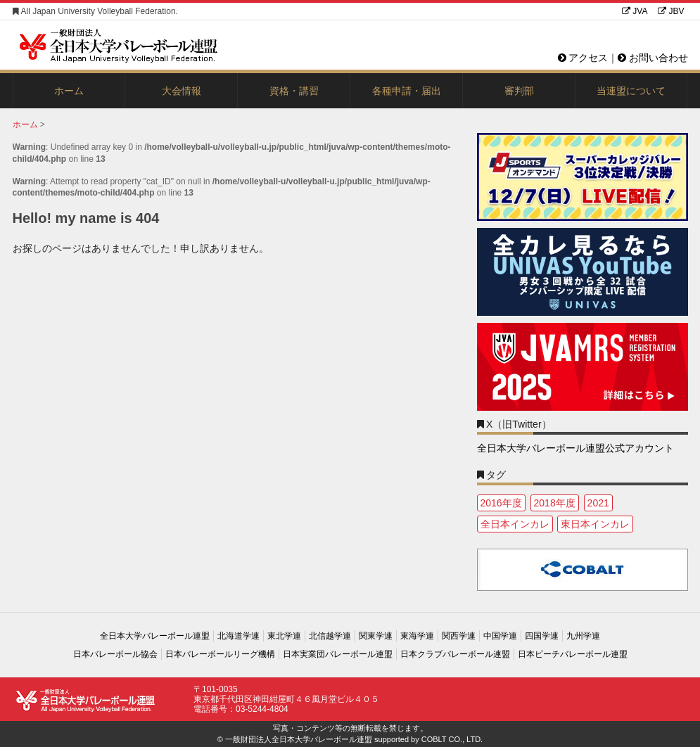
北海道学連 (238, 636)
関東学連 (376, 636)
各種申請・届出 (407, 91)
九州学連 (583, 636)
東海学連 (417, 636)
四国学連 (542, 636)
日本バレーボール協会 (115, 654)
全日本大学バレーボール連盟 (155, 636)
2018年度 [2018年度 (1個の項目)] (555, 503)
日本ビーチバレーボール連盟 (573, 654)
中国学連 (500, 636)
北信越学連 (330, 636)
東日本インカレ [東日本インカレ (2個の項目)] (595, 524)
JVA (635, 11)
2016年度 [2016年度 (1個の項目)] (501, 503)
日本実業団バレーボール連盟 (338, 654)
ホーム (69, 91)
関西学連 (459, 636)
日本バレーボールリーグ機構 (220, 654)
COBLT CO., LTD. (452, 739)
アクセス (583, 58)
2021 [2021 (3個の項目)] (598, 503)
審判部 (519, 91)
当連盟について (631, 91)
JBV (671, 11)
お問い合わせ (653, 58)
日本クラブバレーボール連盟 (455, 654)
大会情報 (182, 91)
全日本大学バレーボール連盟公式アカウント (575, 448)
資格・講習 (294, 91)
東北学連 (284, 636)
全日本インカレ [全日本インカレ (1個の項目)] (515, 524)
